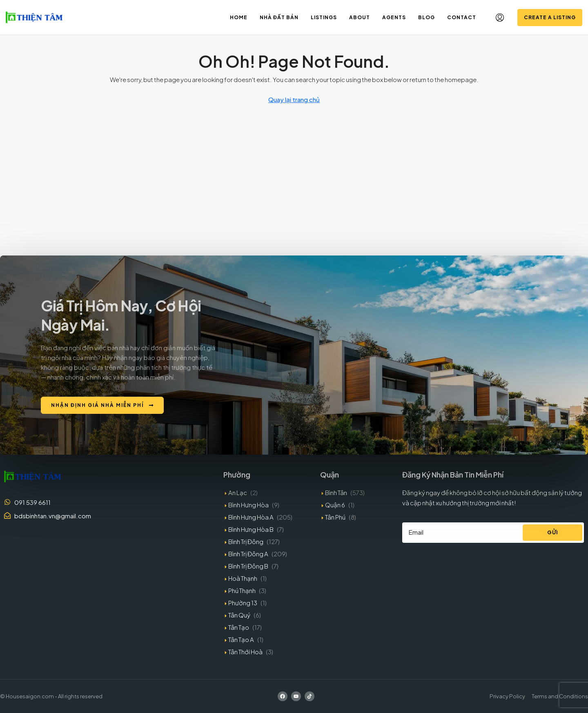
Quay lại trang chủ (294, 99)
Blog (427, 17)
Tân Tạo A (241, 639)
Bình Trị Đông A (248, 554)
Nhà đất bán (279, 17)
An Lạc (238, 492)
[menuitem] (500, 18)
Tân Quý (239, 615)
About (360, 17)
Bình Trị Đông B (248, 566)
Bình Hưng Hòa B (251, 529)
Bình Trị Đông (246, 541)
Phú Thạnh (242, 590)
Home (239, 17)
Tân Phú (335, 517)
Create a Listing (550, 17)
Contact (462, 17)
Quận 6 (335, 505)
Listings (324, 17)
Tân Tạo (239, 627)
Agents (394, 17)
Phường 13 (243, 603)
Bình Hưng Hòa (248, 505)
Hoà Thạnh (243, 578)
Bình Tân (336, 492)
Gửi (553, 532)
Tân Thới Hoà (245, 652)
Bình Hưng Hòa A (251, 517)
